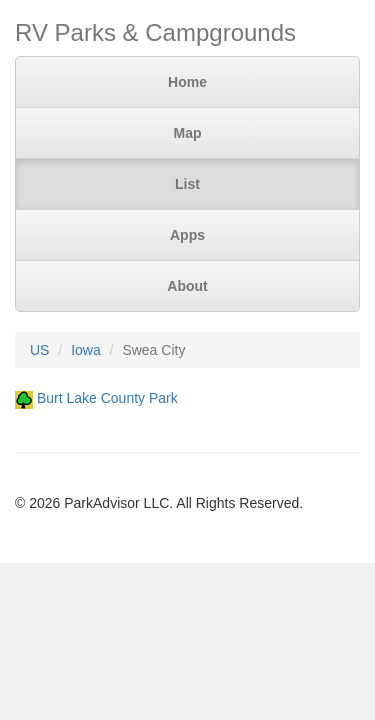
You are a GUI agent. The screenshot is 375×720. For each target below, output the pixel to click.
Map (188, 133)
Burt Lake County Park (107, 398)
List (187, 184)
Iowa (86, 350)
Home (187, 82)
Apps (187, 235)
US (39, 350)
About (187, 286)
